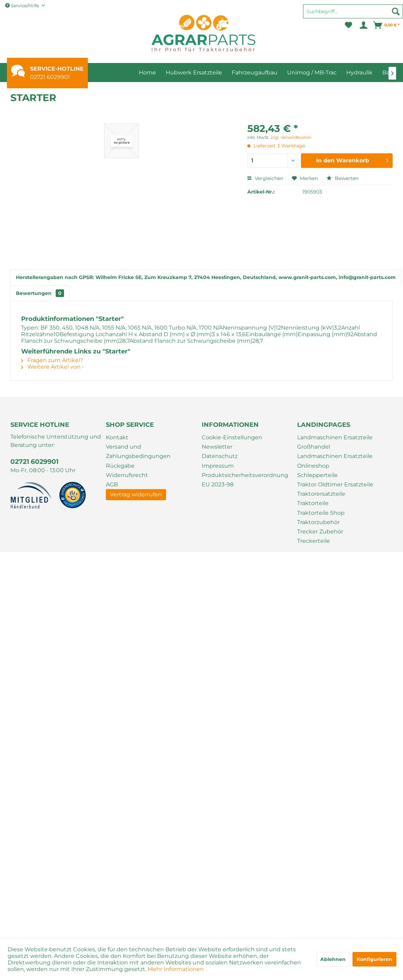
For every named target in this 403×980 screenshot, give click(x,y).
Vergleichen (265, 178)
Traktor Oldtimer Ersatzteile (335, 484)
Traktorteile (313, 503)
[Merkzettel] (349, 25)
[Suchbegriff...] (353, 11)
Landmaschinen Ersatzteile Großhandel (335, 442)
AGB (112, 484)
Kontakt (117, 437)
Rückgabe (120, 466)
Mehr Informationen (176, 969)
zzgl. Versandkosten (291, 137)
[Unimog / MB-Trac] (312, 73)
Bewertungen (40, 293)
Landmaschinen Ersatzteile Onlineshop (335, 461)
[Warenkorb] (387, 25)
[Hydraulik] (359, 73)
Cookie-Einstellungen (232, 437)
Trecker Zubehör (320, 532)
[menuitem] (353, 15)
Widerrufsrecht (127, 475)
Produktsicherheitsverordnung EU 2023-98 (245, 480)
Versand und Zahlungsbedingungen (138, 451)
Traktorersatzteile (321, 494)
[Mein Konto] (363, 25)
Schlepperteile (317, 475)
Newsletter (217, 447)
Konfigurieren (374, 959)
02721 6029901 (50, 77)
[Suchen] (396, 11)
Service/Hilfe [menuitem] (23, 6)
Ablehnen (333, 959)
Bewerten (342, 178)
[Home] (147, 73)
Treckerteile (314, 541)
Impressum (218, 466)
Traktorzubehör (318, 522)
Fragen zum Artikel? (52, 360)
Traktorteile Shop (321, 513)
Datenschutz (220, 456)
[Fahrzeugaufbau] (255, 73)
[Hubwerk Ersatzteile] (194, 73)
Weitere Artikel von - (53, 367)
